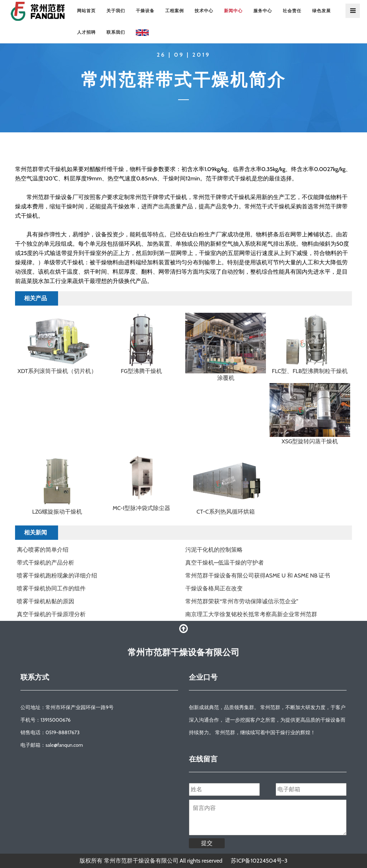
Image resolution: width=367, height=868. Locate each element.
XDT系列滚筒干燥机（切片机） (57, 371)
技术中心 (204, 11)
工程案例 (175, 11)
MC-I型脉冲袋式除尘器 (141, 508)
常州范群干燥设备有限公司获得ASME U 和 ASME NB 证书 (258, 575)
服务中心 (263, 11)
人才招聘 (86, 32)
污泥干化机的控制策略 (214, 550)
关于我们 (116, 11)
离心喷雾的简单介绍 (43, 550)
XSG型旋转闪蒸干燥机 (310, 441)
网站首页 (86, 11)
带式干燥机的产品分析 (46, 563)
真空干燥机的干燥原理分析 (51, 614)
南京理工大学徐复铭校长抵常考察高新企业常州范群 (251, 614)
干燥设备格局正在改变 (214, 588)
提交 (207, 843)
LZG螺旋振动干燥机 (57, 512)
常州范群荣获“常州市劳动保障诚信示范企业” (242, 601)
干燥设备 (145, 11)
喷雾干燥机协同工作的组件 (51, 588)
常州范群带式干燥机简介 (183, 80)
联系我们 (116, 32)
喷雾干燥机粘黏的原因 (46, 601)
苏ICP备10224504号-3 (259, 861)
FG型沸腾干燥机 (141, 371)
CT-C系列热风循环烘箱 (225, 512)
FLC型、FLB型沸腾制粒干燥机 (310, 371)
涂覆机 (226, 378)
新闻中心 (233, 11)
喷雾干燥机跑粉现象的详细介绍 (57, 575)
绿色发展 (321, 11)
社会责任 (292, 11)
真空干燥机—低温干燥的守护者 (225, 563)
